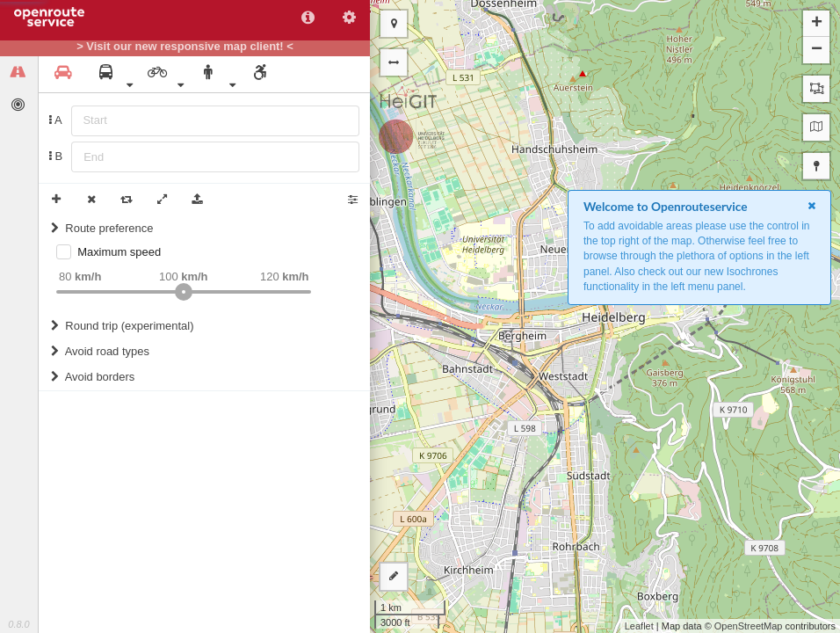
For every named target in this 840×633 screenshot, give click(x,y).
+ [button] (817, 24)
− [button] (817, 50)
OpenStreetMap (749, 626)
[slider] (184, 292)
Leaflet (639, 626)
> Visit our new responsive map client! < (185, 47)
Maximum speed (119, 252)
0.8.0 (18, 624)
